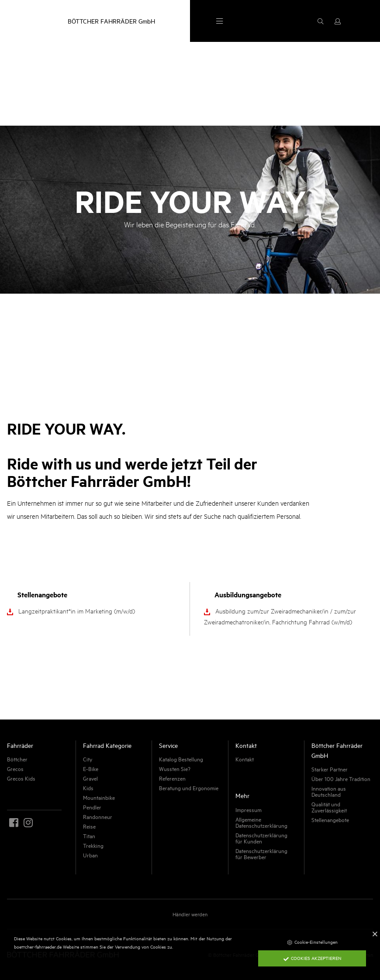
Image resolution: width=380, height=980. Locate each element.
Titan (89, 836)
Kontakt (245, 759)
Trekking (93, 845)
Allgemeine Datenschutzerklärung (261, 822)
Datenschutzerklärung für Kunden (261, 838)
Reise (89, 826)
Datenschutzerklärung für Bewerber (261, 853)
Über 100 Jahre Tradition (341, 778)
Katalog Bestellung (181, 759)
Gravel (90, 778)
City (88, 759)
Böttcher (17, 759)
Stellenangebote (330, 819)
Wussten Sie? (175, 768)
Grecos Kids (21, 778)
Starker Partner (330, 769)
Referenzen (172, 778)
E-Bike (91, 768)
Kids (88, 788)
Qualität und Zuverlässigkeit (329, 807)
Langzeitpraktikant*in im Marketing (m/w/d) (77, 611)
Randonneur (98, 816)
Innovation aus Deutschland (329, 791)
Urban (90, 855)
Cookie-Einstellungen (312, 942)
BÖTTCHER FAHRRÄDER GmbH (111, 21)
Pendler (92, 807)
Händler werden (190, 914)
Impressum (249, 809)
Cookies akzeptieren (312, 958)
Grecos (15, 768)
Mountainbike (99, 797)
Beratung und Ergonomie (189, 788)
